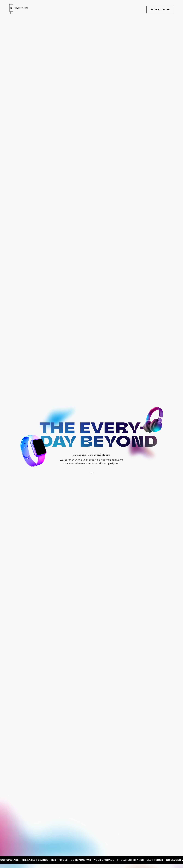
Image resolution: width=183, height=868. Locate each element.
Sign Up (158, 10)
